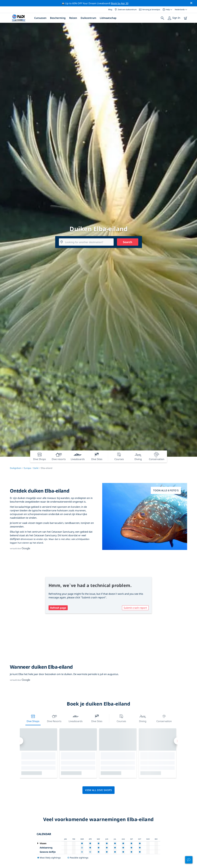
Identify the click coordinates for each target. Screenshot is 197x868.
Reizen (73, 18)
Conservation (164, 718)
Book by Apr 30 (120, 3)
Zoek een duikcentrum (126, 9)
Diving (143, 718)
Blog (110, 9)
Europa (27, 468)
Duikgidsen (16, 468)
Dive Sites (97, 718)
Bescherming (58, 18)
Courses (121, 718)
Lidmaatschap (108, 18)
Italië (36, 468)
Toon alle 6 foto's (166, 490)
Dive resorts (54, 718)
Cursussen (40, 18)
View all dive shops (98, 790)
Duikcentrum (88, 18)
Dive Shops (33, 718)
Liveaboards (76, 718)
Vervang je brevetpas (150, 9)
